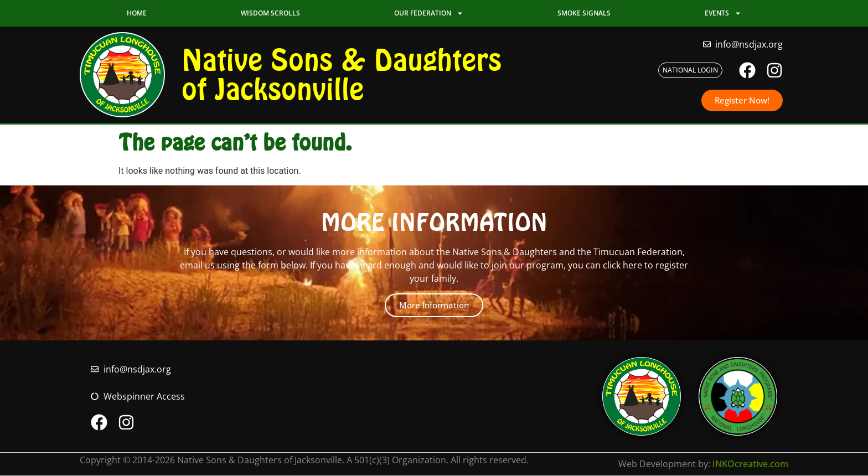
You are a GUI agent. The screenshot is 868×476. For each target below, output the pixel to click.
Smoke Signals (584, 13)
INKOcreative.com (750, 464)
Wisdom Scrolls (270, 13)
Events (723, 13)
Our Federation (429, 13)
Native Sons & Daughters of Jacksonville (342, 74)
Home (137, 13)
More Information (434, 305)
